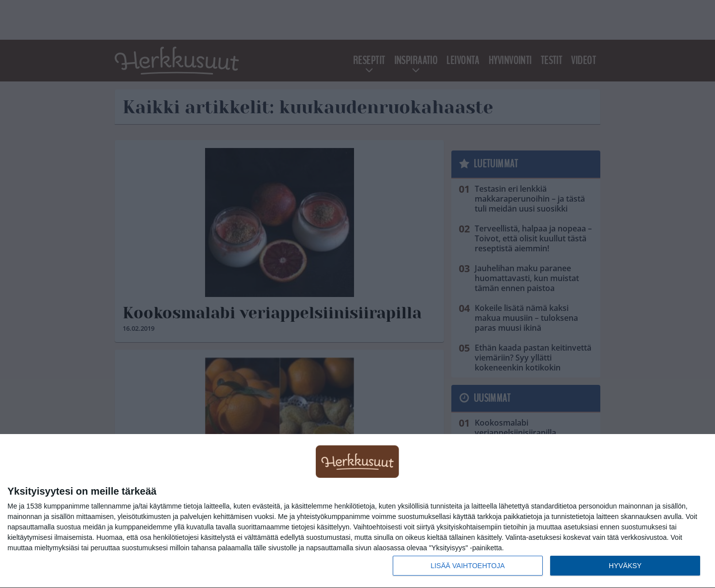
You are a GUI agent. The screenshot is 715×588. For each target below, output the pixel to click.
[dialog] (357, 511)
